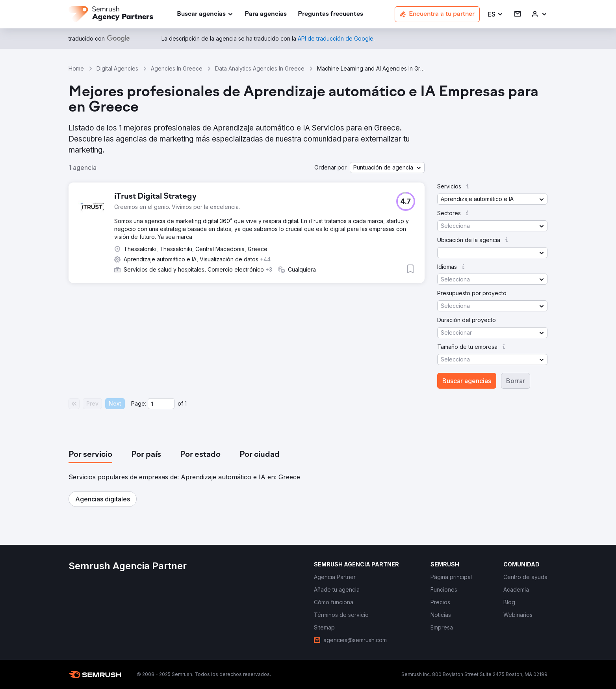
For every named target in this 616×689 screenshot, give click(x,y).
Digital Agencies (117, 68)
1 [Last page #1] (186, 403)
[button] (495, 14)
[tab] (90, 455)
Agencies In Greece (177, 68)
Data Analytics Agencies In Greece (260, 68)
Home (76, 68)
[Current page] (161, 404)
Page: (139, 403)
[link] (266, 14)
